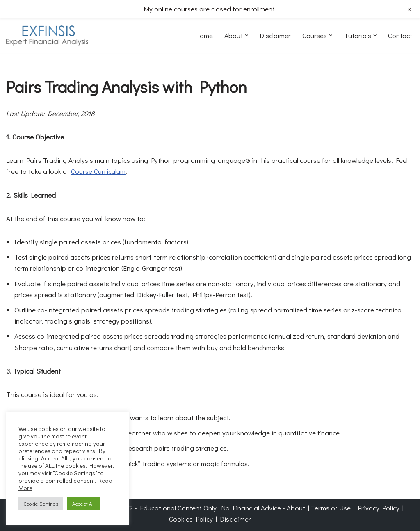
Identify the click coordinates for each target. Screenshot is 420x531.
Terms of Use (331, 508)
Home (204, 35)
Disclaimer (275, 35)
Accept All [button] (83, 503)
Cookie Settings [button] (41, 503)
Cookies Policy (191, 519)
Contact (400, 35)
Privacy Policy (379, 508)
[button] (247, 35)
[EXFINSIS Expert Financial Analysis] (47, 35)
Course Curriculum (98, 171)
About (296, 508)
